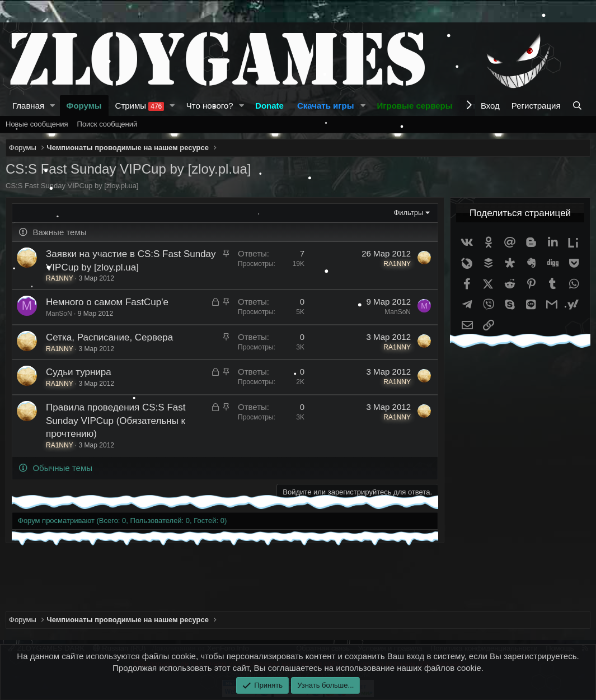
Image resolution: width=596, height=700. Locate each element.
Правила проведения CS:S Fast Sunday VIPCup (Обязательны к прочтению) (116, 421)
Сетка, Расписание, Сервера (109, 337)
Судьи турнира (79, 372)
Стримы (140, 106)
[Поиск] (578, 106)
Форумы (84, 106)
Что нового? (210, 106)
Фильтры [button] (408, 213)
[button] (53, 106)
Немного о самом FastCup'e (107, 302)
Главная (28, 106)
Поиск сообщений (107, 124)
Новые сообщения (37, 124)
